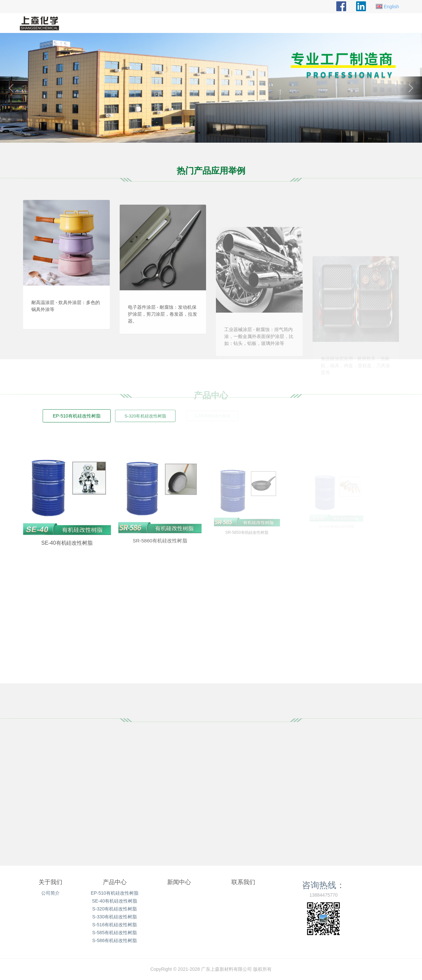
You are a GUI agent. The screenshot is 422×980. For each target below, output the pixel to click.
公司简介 (50, 893)
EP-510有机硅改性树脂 (115, 893)
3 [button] (215, 133)
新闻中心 (179, 882)
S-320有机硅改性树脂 (115, 909)
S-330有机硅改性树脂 (115, 917)
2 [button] (207, 133)
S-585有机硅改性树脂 (115, 933)
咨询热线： (323, 885)
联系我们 (243, 882)
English (391, 7)
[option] (211, 88)
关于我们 (50, 882)
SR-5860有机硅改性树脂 (147, 527)
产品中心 (115, 882)
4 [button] (223, 133)
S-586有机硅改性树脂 (115, 940)
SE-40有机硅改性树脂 (58, 533)
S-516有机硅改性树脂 (115, 925)
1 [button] (199, 133)
